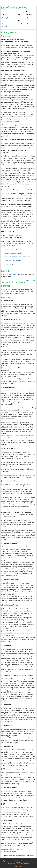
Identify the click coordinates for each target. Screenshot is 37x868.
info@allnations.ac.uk (13, 235)
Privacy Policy (12, 864)
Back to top (30, 280)
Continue (19, 866)
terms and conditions (15, 856)
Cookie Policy (10, 264)
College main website (9, 245)
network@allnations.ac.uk (10, 121)
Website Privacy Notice (13, 261)
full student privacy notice (13, 274)
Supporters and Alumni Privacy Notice (18, 257)
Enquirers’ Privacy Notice (14, 253)
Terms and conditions (23, 864)
